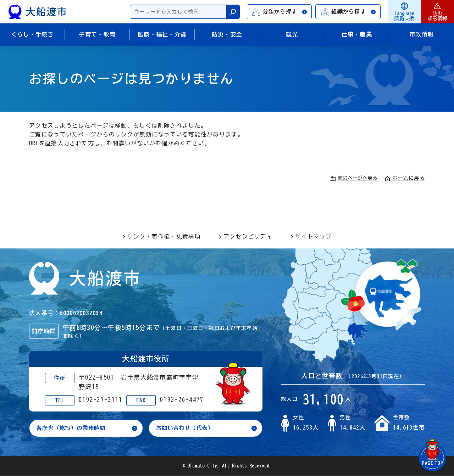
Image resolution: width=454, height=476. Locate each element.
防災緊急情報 (437, 12)
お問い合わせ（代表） (187, 428)
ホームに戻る (405, 178)
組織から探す (348, 12)
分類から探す (280, 12)
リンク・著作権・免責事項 (161, 236)
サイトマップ (311, 236)
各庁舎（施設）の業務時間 (73, 428)
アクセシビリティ (245, 236)
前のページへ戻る (354, 178)
